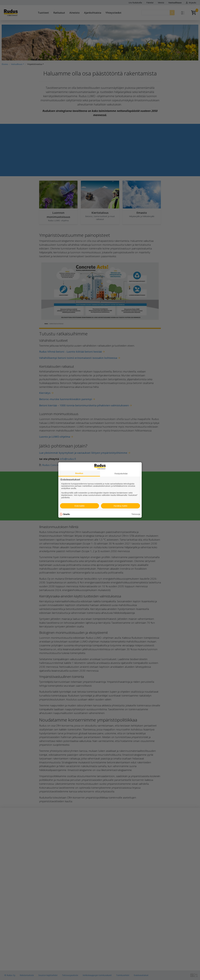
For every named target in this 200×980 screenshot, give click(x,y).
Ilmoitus (79, 473)
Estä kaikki (80, 506)
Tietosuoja (136, 514)
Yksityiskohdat (121, 474)
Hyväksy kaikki (120, 506)
